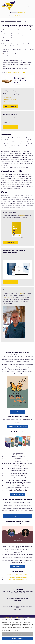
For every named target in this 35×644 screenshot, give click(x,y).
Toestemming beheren (18, 634)
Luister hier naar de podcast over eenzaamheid (18, 516)
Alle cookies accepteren (18, 639)
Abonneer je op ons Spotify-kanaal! (17, 427)
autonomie (19, 21)
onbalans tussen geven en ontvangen (15, 72)
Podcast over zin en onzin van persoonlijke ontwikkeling (18, 576)
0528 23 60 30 (21, 13)
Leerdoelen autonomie (11, 127)
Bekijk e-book (10, 243)
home (2, 21)
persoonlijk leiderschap (11, 100)
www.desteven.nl (8, 297)
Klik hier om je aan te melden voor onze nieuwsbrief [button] (17, 599)
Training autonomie (10, 106)
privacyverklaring (26, 606)
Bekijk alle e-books (17, 494)
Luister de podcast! (17, 566)
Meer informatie (10, 282)
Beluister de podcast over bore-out (18, 578)
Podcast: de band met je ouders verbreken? (18, 574)
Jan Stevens (21, 293)
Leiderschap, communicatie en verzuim (18, 579)
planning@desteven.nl (20, 16)
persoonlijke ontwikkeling (10, 21)
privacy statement (21, 642)
